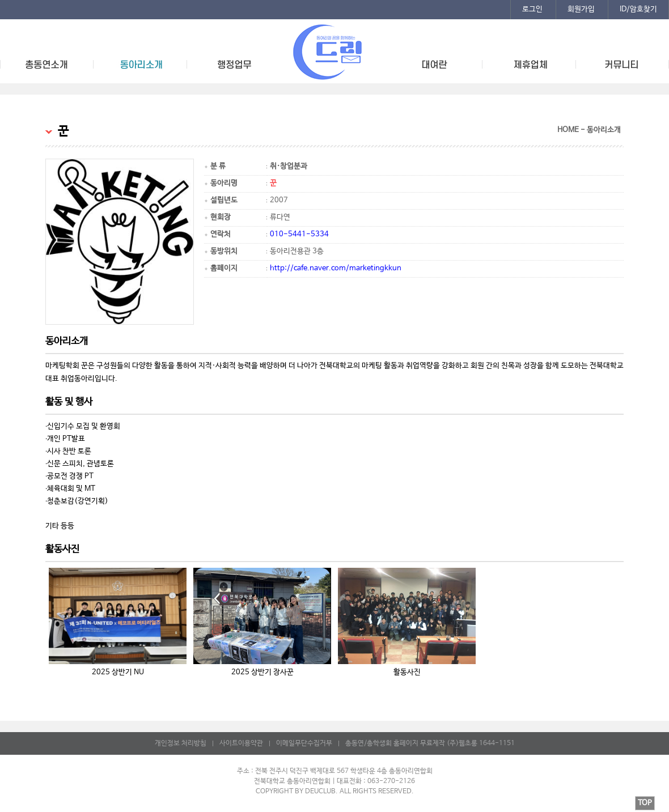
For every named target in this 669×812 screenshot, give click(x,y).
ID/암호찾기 (638, 9)
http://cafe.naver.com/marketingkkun (336, 268)
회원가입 (581, 9)
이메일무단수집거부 (304, 743)
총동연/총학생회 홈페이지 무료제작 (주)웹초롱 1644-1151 (430, 743)
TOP (645, 803)
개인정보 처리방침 (181, 743)
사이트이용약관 (241, 743)
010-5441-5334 (299, 234)
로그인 (532, 9)
